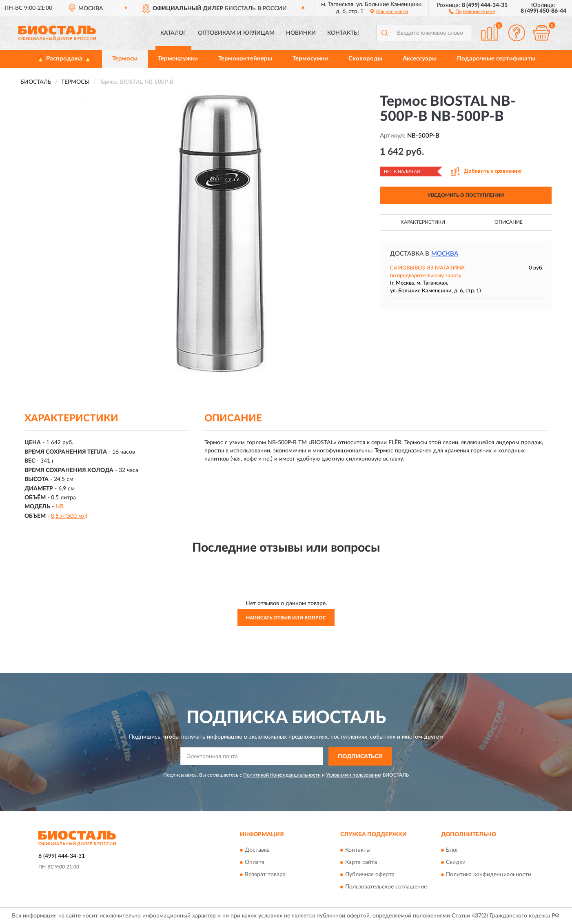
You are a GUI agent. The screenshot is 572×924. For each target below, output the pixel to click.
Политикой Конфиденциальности (282, 775)
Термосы (125, 59)
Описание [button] (509, 222)
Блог (452, 851)
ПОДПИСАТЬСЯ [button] (360, 757)
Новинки (301, 33)
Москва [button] (445, 254)
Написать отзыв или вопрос (286, 618)
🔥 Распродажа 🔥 (64, 59)
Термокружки (178, 59)
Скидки (456, 863)
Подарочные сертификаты (496, 59)
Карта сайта (361, 863)
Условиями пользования (354, 775)
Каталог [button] (173, 33)
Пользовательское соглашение (386, 887)
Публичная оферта (370, 875)
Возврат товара (265, 875)
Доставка (257, 851)
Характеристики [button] (423, 222)
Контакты (343, 33)
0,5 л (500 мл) (69, 516)
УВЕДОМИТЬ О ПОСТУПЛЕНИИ (466, 195)
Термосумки (310, 59)
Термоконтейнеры (245, 59)
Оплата (255, 863)
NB (60, 507)
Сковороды (365, 59)
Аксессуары (420, 59)
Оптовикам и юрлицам (236, 33)
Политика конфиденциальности (489, 875)
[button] (472, 11)
